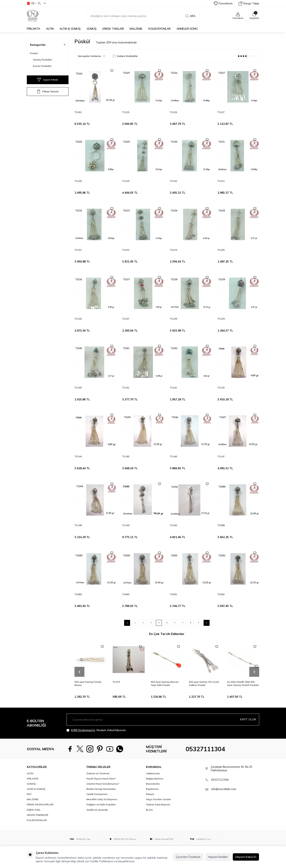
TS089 (78, 594)
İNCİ (29, 794)
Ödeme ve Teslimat (98, 773)
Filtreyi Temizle (48, 92)
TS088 (221, 525)
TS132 (78, 250)
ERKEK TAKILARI (113, 29)
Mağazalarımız (155, 779)
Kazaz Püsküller (42, 66)
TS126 (173, 112)
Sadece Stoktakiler (125, 56)
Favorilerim (223, 3)
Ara (190, 16)
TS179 (116, 682)
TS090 (126, 594)
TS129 (126, 181)
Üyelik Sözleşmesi (97, 794)
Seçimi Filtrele (48, 80)
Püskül (34, 53)
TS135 (221, 250)
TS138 (173, 319)
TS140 (78, 388)
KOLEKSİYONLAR (159, 29)
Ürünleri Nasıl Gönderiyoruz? (103, 784)
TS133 (126, 250)
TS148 (78, 525)
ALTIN (50, 29)
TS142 (173, 388)
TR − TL (36, 3)
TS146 (173, 456)
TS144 (78, 456)
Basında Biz (153, 784)
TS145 (126, 456)
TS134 (173, 250)
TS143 (221, 388)
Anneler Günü (187, 29)
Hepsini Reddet (218, 857)
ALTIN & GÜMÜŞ (70, 29)
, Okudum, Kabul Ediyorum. (96, 730)
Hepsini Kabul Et (246, 857)
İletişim (150, 794)
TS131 (221, 181)
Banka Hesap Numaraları (101, 789)
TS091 (173, 594)
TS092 (221, 594)
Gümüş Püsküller (43, 60)
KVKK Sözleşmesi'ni (83, 730)
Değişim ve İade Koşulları (101, 804)
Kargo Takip (249, 3)
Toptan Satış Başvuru (158, 804)
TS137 (126, 319)
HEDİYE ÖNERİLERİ (37, 815)
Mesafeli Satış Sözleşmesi (102, 799)
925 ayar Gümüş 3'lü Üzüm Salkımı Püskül (204, 683)
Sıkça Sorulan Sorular (158, 799)
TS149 (126, 525)
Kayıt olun (248, 719)
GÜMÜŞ (92, 29)
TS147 (221, 456)
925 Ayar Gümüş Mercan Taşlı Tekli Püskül (165, 683)
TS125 (126, 112)
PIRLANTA (33, 29)
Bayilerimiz (152, 789)
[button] (79, 672)
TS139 (221, 319)
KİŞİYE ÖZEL (34, 810)
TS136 (78, 319)
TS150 (173, 525)
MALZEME (136, 29)
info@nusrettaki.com (224, 789)
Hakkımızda (153, 773)
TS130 (173, 181)
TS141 (126, 388)
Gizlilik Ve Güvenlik (97, 810)
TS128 (78, 181)
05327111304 (205, 749)
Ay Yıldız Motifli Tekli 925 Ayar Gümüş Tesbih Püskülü (243, 683)
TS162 (78, 112)
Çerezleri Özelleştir (188, 857)
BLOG (149, 810)
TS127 (221, 112)
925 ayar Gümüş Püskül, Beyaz (88, 683)
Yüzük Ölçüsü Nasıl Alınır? (101, 779)
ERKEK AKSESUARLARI (40, 804)
